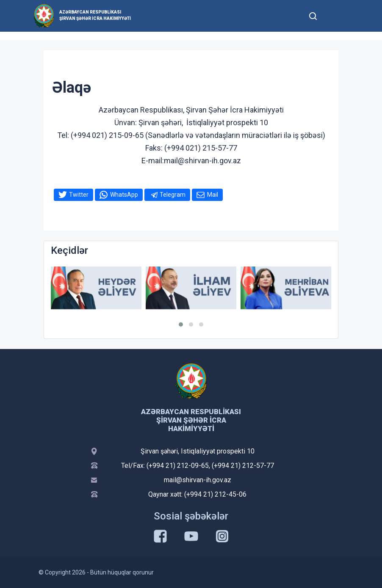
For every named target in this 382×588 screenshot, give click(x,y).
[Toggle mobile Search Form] (313, 15)
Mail (213, 195)
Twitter (79, 195)
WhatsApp (124, 195)
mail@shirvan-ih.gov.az (198, 480)
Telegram (173, 195)
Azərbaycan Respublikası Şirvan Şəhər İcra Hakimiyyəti (95, 15)
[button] (181, 324)
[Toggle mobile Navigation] (334, 16)
